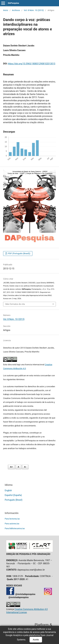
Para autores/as (12, 524)
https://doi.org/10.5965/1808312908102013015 (32, 64)
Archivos (16, 10)
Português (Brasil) (14, 500)
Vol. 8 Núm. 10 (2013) (34, 10)
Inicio (6, 10)
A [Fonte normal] (18, 467)
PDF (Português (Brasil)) (19, 253)
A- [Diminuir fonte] (25, 467)
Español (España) (13, 495)
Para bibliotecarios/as (15, 528)
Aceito (36, 640)
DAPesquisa (13, 3)
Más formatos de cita (15, 304)
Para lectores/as (12, 519)
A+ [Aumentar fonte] (11, 467)
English (8, 490)
